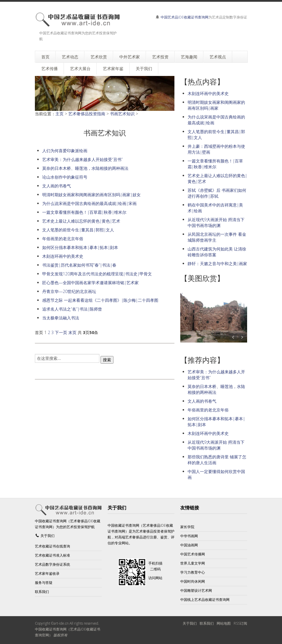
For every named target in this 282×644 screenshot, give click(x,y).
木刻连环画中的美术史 (63, 256)
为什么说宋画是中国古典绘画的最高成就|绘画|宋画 (89, 203)
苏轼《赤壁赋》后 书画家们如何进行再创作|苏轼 (217, 193)
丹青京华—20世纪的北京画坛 (69, 291)
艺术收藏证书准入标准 (52, 555)
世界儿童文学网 (193, 563)
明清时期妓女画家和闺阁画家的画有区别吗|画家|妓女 (91, 195)
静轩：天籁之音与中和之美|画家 (217, 263)
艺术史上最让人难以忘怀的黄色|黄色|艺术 (81, 221)
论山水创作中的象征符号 (65, 177)
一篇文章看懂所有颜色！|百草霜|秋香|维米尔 (84, 212)
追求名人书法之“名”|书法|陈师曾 (72, 309)
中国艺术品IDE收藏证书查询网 (185, 17)
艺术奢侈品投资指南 (87, 114)
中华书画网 (189, 536)
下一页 (61, 332)
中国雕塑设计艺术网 (196, 590)
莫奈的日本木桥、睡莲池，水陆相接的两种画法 (85, 168)
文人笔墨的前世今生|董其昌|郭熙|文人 (78, 230)
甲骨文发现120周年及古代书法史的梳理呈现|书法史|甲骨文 (97, 274)
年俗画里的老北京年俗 (63, 239)
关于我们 (47, 536)
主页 (60, 114)
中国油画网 (189, 545)
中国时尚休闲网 (193, 581)
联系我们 (42, 592)
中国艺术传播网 (193, 554)
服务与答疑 (44, 583)
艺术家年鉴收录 (47, 573)
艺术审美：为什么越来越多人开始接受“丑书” (82, 159)
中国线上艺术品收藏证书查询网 (205, 600)
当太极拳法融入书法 (61, 318)
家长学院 (187, 527)
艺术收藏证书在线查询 (52, 546)
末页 (72, 332)
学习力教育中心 (193, 572)
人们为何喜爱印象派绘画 (65, 151)
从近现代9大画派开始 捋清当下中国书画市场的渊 (216, 222)
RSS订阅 (240, 623)
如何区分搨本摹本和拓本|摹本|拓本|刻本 (80, 247)
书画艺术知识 (122, 114)
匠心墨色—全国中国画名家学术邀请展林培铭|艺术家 (90, 283)
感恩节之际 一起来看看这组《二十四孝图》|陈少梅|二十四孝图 (100, 300)
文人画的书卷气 (57, 186)
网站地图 (224, 623)
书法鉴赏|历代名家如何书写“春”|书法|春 (79, 265)
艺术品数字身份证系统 (52, 564)
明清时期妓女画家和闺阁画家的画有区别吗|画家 (216, 105)
